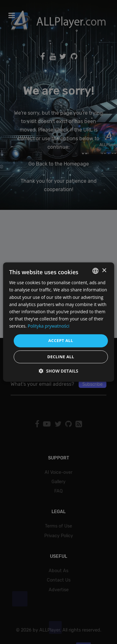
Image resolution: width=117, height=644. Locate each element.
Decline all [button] (61, 357)
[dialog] (58, 322)
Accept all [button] (61, 340)
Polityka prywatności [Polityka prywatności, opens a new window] (49, 326)
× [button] (104, 271)
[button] (58, 371)
